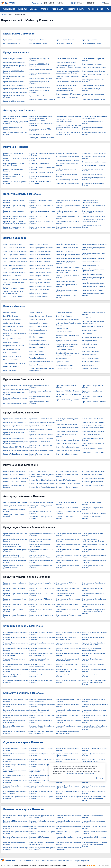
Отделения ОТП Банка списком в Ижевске (41, 633)
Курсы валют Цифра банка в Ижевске (92, 397)
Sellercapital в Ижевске (90, 369)
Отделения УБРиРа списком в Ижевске (40, 649)
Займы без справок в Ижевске (93, 283)
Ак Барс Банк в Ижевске (12, 349)
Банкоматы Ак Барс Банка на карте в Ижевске (42, 822)
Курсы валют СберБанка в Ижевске (16, 386)
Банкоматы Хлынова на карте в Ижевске (93, 817)
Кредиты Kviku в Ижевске (91, 435)
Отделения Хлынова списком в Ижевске (67, 665)
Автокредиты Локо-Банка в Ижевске (66, 518)
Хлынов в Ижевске (36, 365)
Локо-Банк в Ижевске (37, 320)
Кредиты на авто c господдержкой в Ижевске (42, 125)
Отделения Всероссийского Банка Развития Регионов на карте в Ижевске (94, 798)
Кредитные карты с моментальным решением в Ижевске (94, 221)
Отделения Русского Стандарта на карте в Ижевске (42, 782)
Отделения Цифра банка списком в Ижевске (68, 681)
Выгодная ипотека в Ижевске (92, 174)
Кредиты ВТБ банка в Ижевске (14, 422)
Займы (91, 9)
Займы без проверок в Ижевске (67, 244)
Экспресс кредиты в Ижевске (14, 62)
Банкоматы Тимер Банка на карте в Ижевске (68, 843)
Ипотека (44, 9)
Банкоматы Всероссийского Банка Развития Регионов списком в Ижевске (94, 728)
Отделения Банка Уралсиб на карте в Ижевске (42, 755)
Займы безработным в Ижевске (15, 272)
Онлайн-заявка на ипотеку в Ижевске (66, 170)
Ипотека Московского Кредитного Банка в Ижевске (42, 476)
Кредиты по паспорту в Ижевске (15, 92)
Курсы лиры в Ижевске (90, 40)
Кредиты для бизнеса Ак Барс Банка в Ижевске (40, 540)
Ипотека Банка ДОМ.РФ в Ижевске (42, 480)
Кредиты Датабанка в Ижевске (67, 454)
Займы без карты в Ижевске (92, 274)
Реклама (27, 861)
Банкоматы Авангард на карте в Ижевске (67, 833)
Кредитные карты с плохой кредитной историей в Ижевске (15, 223)
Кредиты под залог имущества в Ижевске (67, 77)
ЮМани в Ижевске (62, 328)
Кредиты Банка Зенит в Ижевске (41, 438)
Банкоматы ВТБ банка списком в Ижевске (15, 706)
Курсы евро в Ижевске (11, 43)
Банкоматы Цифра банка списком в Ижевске (95, 706)
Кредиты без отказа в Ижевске (67, 98)
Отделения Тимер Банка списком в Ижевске (68, 655)
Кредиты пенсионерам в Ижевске (94, 68)
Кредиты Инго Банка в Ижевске (67, 428)
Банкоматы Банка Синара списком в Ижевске (68, 700)
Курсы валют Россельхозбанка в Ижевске (15, 399)
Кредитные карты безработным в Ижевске (68, 201)
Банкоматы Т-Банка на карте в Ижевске (14, 843)
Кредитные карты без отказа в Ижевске (14, 212)
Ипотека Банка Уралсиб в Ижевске (42, 487)
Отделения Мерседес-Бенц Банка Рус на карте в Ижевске (93, 760)
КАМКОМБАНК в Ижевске (65, 350)
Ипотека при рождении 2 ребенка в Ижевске (16, 183)
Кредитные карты (76, 9)
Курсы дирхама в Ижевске (91, 43)
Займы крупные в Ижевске (65, 281)
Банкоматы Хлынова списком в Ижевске (93, 700)
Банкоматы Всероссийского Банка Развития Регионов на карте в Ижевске (94, 844)
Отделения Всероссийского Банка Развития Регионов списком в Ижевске (94, 682)
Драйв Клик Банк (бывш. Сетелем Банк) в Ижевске (42, 369)
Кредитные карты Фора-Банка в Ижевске (93, 584)
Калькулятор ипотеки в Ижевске (67, 160)
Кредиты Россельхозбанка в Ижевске (14, 434)
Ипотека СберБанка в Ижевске (14, 471)
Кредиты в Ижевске (16, 53)
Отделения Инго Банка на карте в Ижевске (41, 792)
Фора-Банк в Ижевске (37, 347)
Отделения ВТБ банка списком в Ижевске (15, 639)
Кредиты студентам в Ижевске (14, 85)
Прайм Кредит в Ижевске (91, 362)
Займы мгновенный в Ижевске (14, 265)
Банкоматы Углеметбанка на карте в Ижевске (94, 833)
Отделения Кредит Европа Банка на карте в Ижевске (42, 771)
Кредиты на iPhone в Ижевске (66, 59)
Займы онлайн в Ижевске (13, 244)
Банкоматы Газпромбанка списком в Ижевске (16, 711)
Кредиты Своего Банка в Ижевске (68, 451)
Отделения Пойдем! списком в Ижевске (92, 660)
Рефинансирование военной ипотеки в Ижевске (14, 165)
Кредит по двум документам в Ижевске (14, 77)
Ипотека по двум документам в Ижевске (93, 184)
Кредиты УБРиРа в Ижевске (40, 442)
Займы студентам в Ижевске (40, 283)
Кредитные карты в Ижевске (22, 194)
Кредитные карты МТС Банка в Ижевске (41, 611)
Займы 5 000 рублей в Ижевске (67, 248)
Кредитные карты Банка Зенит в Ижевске (41, 616)
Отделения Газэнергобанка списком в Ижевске (39, 660)
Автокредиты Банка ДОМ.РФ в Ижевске (41, 507)
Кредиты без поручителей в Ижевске (39, 83)
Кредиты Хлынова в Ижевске (66, 444)
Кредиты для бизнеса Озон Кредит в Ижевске (94, 556)
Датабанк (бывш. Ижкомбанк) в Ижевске (67, 336)
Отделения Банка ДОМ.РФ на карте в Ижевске (16, 782)
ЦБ (73, 3)
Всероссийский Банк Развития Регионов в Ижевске (93, 322)
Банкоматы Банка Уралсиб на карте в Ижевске (42, 827)
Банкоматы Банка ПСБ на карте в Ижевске (94, 838)
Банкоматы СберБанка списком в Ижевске (16, 700)
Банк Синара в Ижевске (38, 330)
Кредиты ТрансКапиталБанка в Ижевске (41, 430)
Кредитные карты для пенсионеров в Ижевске (42, 228)
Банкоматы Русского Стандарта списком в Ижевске (41, 732)
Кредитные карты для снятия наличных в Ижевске (14, 228)
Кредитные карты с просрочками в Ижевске (68, 228)
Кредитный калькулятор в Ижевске (94, 85)
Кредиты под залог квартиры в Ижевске (93, 60)
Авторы (77, 861)
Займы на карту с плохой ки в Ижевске (66, 291)
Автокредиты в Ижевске (19, 110)
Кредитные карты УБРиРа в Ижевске (66, 584)
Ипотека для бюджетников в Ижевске (40, 159)
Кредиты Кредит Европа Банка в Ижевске (41, 446)
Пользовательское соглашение (60, 861)
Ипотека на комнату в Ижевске (67, 180)
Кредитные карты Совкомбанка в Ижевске (42, 589)
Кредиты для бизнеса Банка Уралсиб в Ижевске (40, 545)
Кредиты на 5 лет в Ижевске (40, 87)
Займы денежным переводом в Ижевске (93, 294)
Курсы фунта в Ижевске (38, 43)
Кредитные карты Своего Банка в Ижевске (94, 600)
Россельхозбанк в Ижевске (13, 327)
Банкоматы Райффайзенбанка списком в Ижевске (41, 700)
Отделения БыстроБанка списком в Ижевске (68, 649)
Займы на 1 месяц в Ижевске (14, 297)
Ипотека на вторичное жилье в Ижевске (67, 165)
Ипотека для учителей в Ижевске (41, 173)
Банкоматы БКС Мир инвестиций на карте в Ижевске (69, 849)
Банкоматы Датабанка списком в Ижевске (94, 711)
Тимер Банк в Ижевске (38, 358)
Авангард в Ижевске (37, 351)
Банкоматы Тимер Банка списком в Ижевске (68, 727)
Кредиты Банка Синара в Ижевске (68, 424)
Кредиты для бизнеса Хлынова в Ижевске (67, 551)
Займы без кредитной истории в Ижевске (67, 277)
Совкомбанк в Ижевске (12, 342)
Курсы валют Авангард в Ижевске (68, 400)
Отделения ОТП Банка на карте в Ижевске (41, 750)
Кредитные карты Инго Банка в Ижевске (67, 605)
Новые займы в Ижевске (12, 276)
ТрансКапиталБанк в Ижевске (14, 363)
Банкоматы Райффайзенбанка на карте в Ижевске (42, 817)
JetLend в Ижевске (88, 348)
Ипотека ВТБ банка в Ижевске (14, 475)
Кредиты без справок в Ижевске (93, 71)
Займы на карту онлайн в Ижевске (16, 279)
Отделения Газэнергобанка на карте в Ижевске (40, 776)
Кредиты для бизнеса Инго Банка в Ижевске (68, 535)
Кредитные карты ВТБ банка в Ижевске (14, 589)
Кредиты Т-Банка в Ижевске (13, 438)
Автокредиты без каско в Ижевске (42, 138)
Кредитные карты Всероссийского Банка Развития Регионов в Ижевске (94, 612)
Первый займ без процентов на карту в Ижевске (93, 270)
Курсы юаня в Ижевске (38, 40)
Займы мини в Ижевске (90, 265)
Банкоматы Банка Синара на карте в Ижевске (68, 817)
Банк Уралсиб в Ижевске (12, 356)
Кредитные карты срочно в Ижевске (91, 226)
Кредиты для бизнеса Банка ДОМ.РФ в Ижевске (13, 567)
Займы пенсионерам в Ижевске (15, 258)
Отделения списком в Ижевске (23, 626)
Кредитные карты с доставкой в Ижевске (41, 223)
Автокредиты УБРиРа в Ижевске (67, 508)
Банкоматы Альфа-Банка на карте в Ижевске (16, 833)
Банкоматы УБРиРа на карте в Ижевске (40, 838)
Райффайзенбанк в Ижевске (14, 346)
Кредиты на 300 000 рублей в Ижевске (40, 65)
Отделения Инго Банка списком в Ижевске (41, 676)
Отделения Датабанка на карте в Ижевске (93, 755)
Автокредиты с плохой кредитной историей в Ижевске (68, 133)
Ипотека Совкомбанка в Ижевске (42, 484)
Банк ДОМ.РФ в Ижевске (12, 339)
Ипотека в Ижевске (16, 147)
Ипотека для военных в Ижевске (93, 165)
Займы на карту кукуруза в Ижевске (65, 263)
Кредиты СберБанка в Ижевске (15, 419)
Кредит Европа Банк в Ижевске (41, 316)
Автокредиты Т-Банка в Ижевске (41, 502)
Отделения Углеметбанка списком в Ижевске (95, 671)
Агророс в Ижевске (62, 362)
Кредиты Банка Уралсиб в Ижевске (42, 422)
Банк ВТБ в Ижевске (11, 316)
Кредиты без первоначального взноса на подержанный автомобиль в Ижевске (41, 118)
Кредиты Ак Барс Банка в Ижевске (16, 454)
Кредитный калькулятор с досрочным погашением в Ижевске (68, 67)
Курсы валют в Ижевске (19, 34)
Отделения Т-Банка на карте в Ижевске (14, 776)
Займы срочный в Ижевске (39, 290)
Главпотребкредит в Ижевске (92, 337)
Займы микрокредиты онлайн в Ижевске (67, 286)
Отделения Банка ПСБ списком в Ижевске (93, 676)
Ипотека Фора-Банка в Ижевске (93, 471)
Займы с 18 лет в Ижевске (39, 244)
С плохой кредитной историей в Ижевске (93, 81)
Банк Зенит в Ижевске (11, 370)
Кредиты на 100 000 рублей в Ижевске (40, 92)
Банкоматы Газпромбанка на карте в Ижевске (16, 827)
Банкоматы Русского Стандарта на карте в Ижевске (42, 849)
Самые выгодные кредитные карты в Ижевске (42, 212)
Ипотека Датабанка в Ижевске (93, 478)
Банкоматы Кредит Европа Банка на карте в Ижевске (42, 843)
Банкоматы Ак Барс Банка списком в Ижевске (42, 706)
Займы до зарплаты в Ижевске (41, 286)
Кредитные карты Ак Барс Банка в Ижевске (42, 595)
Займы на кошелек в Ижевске (40, 251)
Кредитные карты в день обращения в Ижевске (90, 201)
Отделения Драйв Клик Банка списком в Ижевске (66, 671)
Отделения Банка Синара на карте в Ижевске (42, 787)
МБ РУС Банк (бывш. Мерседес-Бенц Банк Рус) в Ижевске (67, 345)
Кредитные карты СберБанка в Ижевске (14, 584)
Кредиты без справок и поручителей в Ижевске (64, 90)
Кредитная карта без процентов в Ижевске (68, 207)
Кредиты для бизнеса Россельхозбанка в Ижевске (14, 556)
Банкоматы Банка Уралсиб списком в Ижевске (39, 711)
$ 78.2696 (81, 3)
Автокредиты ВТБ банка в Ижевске (16, 506)
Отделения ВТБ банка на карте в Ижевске (15, 755)
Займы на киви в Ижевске (39, 293)
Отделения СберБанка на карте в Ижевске (15, 750)
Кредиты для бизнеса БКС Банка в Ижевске (68, 540)
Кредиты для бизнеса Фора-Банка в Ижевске (68, 545)
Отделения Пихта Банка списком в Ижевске (94, 655)
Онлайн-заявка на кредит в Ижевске (91, 90)
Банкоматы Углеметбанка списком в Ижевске (94, 716)
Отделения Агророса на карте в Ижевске (93, 782)
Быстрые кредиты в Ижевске (66, 85)
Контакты (36, 861)
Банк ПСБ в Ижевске (89, 318)
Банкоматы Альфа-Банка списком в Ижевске (16, 716)
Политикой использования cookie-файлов (79, 773)
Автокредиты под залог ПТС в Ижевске (40, 130)
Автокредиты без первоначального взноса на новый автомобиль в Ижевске (68, 127)
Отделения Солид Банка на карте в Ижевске (68, 792)
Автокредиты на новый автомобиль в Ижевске (64, 121)
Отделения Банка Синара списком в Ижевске (42, 671)
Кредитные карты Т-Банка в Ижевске (13, 611)
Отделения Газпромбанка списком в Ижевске (16, 644)
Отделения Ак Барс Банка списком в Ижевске (16, 681)
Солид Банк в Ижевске (64, 313)
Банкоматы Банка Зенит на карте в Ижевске (42, 833)
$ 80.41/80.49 (49, 3)
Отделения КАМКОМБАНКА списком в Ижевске (91, 649)
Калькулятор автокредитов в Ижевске (92, 128)
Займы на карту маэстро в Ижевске (94, 244)
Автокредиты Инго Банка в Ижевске (91, 503)
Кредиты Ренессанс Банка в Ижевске (66, 436)
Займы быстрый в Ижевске (39, 276)
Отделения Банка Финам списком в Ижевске (94, 633)
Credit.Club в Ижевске (89, 344)
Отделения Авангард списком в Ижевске (67, 644)
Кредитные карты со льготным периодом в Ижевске (14, 217)
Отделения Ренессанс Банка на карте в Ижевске (67, 755)
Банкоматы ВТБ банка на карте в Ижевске (15, 822)
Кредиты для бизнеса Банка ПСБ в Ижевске (68, 567)
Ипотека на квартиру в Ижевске (67, 157)
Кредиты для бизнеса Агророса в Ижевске (67, 561)
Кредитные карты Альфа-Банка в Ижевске (15, 600)
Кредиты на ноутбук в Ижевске (41, 69)
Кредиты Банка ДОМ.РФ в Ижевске (16, 447)
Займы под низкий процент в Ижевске (14, 284)
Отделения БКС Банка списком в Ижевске (41, 681)
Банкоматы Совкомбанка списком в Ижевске (16, 732)
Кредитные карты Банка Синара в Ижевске (68, 600)
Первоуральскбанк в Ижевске (66, 341)
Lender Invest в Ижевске (90, 358)
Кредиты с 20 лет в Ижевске (40, 96)
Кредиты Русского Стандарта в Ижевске (67, 420)
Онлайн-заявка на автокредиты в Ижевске (94, 133)
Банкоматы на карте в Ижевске (23, 809)
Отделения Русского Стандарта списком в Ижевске (41, 665)
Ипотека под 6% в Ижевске (39, 164)
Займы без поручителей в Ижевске (16, 262)
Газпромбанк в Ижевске (12, 320)
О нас (20, 861)
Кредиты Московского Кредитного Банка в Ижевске (16, 443)
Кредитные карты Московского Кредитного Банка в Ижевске (15, 616)
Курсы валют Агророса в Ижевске (94, 402)
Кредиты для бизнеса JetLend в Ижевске (93, 551)
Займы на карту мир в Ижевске (93, 258)
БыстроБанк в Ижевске (38, 355)
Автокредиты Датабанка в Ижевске (91, 518)
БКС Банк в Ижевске (37, 337)
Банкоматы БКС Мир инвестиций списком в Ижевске (68, 732)
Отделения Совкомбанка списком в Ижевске (16, 671)
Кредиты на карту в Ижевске (92, 64)
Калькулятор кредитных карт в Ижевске (41, 201)
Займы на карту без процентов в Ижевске (93, 249)
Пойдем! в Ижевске (63, 358)
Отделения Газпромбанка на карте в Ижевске (16, 760)
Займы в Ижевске (15, 238)
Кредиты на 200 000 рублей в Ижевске (14, 97)
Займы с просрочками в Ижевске (68, 258)
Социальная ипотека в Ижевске (67, 183)
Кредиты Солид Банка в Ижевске (68, 447)
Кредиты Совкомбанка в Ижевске (16, 451)
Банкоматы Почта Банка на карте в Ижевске (68, 827)
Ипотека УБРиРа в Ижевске (66, 480)
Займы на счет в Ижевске (39, 297)
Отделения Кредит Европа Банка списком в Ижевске (41, 655)
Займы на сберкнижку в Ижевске (68, 255)
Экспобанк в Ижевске (11, 367)
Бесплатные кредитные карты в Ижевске (93, 207)
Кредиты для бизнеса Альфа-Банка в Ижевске (16, 551)
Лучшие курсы (36, 3)
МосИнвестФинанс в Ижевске (92, 327)
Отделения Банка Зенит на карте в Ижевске (42, 760)
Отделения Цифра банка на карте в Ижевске (68, 798)
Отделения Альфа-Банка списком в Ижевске (16, 649)
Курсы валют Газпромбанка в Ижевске (14, 394)
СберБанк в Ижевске (11, 313)
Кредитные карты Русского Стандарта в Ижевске (65, 595)
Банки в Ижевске (14, 306)
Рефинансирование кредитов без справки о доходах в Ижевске (68, 72)
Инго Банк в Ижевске (37, 334)
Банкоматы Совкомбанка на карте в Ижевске (16, 849)
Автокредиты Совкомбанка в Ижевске (40, 512)
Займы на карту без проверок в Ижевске (93, 279)
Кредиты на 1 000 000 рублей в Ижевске (14, 72)
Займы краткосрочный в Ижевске (68, 267)
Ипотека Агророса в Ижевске (92, 482)
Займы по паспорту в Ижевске (40, 262)
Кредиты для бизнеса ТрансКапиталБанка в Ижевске (41, 556)
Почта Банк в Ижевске (38, 341)
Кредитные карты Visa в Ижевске (94, 216)
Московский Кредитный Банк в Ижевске (15, 334)
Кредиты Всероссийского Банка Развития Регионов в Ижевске (93, 427)
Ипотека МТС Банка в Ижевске (67, 471)
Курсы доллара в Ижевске (13, 40)
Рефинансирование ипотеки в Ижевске (92, 170)
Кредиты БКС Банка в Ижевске (67, 431)
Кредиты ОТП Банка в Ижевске (41, 419)
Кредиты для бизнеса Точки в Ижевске (92, 535)
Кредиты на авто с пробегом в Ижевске (92, 123)
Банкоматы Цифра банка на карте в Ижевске (95, 822)
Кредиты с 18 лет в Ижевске (66, 62)
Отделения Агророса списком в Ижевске (93, 665)
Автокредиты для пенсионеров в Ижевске (15, 133)
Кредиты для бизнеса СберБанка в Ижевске (16, 535)
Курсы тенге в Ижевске (64, 43)
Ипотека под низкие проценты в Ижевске (93, 179)
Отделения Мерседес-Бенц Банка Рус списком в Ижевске (93, 644)
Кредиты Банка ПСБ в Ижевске (93, 431)
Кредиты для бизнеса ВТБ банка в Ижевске (16, 540)
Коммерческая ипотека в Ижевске (94, 153)
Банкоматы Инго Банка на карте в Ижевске (68, 822)
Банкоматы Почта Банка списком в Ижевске (68, 711)
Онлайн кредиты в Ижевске (13, 59)
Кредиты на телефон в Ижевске (41, 78)
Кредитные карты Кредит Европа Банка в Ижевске (68, 589)
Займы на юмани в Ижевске (40, 255)
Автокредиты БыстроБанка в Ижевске (92, 509)
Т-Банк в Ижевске (10, 330)
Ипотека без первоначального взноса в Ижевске (40, 182)
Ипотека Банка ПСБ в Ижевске (93, 485)
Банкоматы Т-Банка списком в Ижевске (14, 727)
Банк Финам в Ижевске (64, 332)
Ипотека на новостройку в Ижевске (94, 162)
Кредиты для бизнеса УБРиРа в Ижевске (41, 567)
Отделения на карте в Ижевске (23, 742)
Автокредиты (58, 9)
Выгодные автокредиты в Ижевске (68, 116)
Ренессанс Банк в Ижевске (39, 344)
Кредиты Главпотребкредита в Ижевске (93, 445)
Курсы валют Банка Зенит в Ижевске (66, 387)
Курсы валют (9, 9)
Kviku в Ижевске (87, 334)
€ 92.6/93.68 (60, 3)
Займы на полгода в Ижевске (40, 258)
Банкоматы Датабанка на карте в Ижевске (94, 827)
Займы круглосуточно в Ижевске (41, 248)
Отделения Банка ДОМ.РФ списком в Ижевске (16, 665)
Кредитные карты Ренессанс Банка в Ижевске (68, 616)
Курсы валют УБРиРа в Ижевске (67, 391)
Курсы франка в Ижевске (65, 40)
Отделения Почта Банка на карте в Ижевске (68, 750)
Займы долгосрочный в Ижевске (41, 265)
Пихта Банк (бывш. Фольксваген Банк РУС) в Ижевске (67, 354)
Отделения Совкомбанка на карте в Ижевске (16, 787)
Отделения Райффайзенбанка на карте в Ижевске (15, 792)
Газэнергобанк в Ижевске (39, 323)
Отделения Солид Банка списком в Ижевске (68, 676)
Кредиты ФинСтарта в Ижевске (93, 449)
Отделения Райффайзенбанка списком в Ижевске (14, 676)
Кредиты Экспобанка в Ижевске (41, 435)
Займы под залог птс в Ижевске (41, 279)
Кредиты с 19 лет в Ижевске (13, 82)
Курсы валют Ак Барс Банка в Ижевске (40, 392)
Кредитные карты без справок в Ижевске (41, 207)
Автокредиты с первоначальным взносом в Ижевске (15, 117)
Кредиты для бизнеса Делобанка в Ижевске (94, 545)
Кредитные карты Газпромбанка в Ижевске (16, 595)
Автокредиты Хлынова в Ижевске (94, 513)
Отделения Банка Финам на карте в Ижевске (94, 750)
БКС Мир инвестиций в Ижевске (41, 362)
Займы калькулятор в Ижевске (93, 290)
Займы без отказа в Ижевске (40, 269)
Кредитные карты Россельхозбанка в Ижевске (16, 605)
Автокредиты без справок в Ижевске (13, 128)
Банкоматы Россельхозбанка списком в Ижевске (14, 722)
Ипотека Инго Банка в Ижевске (67, 487)
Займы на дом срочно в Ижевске (93, 287)
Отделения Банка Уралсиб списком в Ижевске (42, 639)
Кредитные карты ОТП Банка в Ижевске (41, 600)
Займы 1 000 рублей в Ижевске (41, 272)
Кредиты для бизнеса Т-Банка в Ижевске (15, 561)
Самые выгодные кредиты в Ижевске (40, 74)
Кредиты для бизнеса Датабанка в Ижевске (68, 556)
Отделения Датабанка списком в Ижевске (93, 639)
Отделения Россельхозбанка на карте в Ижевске (15, 771)
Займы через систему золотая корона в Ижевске (66, 272)
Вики (44, 861)
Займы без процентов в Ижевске (15, 251)
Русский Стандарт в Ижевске (40, 327)
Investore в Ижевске (89, 355)
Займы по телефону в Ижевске (14, 288)
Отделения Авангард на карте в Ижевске (67, 760)
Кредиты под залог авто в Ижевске (68, 82)
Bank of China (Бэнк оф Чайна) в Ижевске (93, 313)
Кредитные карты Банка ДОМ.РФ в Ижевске (42, 584)
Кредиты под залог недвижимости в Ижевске (95, 76)
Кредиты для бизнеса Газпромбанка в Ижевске (13, 545)
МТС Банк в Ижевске (11, 360)
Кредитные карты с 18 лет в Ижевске (39, 217)
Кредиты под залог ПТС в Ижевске (68, 94)
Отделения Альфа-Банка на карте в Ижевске (16, 766)
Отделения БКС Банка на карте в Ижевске (41, 798)
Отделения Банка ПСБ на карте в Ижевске (93, 792)
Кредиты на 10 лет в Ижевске (14, 101)
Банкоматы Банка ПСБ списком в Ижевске (94, 722)
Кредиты (23, 9)
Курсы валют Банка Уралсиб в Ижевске (40, 397)
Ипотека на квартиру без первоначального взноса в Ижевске (13, 176)
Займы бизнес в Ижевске (91, 262)
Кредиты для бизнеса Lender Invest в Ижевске (94, 561)
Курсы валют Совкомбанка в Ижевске (40, 387)
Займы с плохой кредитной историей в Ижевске (13, 292)
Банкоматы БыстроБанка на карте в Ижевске (68, 838)
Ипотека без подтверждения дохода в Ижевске (42, 168)
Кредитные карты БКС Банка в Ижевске (67, 611)
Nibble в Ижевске (88, 365)
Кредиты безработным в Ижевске (16, 89)
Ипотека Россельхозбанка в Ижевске (13, 486)
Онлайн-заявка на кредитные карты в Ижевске (66, 212)
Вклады (34, 9)
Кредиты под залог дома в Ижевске (42, 99)
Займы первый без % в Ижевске (15, 255)
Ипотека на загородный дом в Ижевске (40, 177)
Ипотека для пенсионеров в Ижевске (13, 154)
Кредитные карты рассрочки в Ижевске (14, 201)
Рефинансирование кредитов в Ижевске (93, 95)
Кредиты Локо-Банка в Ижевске (41, 451)
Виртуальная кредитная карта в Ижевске (67, 217)
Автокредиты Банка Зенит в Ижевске (66, 503)
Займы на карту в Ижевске (13, 269)
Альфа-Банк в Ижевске (12, 323)
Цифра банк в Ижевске (64, 316)
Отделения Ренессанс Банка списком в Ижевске (66, 639)
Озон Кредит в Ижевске (90, 351)
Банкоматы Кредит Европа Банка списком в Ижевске (42, 727)
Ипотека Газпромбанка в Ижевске (16, 478)
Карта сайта (86, 861)
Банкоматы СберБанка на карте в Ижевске (15, 817)
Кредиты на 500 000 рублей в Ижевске (40, 60)
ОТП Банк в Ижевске (11, 353)
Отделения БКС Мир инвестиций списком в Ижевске (67, 660)
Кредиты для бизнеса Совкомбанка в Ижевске (42, 535)
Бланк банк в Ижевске (64, 369)
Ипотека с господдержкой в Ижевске (13, 170)
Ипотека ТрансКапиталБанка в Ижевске (67, 476)
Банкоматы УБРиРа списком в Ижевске (41, 722)
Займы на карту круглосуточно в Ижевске (93, 254)
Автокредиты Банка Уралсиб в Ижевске (41, 518)
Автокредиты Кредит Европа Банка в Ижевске (68, 512)
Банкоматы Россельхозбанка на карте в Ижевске (15, 838)
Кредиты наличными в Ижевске (93, 99)
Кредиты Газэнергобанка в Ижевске (39, 455)
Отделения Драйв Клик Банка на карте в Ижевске (67, 787)
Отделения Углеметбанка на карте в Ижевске (94, 787)
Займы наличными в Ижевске (14, 248)
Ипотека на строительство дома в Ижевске (15, 159)
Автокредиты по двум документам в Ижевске (16, 123)
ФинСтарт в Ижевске (89, 341)
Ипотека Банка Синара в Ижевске (68, 484)
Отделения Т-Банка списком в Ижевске (14, 660)
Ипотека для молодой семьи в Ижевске (66, 175)
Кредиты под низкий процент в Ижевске (14, 67)
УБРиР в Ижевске (36, 313)
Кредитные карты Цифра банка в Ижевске (94, 595)
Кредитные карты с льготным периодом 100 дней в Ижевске (92, 212)
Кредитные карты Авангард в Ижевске (92, 589)
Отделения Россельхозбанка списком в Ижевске (14, 655)
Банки (100, 9)
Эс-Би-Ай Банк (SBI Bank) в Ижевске (68, 320)
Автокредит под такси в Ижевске (41, 134)
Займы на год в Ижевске (64, 251)
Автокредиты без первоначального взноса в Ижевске (94, 117)
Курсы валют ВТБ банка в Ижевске (16, 389)
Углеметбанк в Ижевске (64, 365)
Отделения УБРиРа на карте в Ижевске (40, 766)
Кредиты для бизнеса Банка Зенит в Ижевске (42, 561)
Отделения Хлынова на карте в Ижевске (67, 782)
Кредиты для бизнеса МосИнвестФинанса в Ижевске (93, 540)
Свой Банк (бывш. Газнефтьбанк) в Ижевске (68, 324)
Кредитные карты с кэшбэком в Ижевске (67, 223)
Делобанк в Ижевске (89, 330)
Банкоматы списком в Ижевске (23, 693)
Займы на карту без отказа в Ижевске (66, 296)
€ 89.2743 (90, 3)
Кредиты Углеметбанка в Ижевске (94, 422)
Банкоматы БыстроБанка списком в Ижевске (68, 722)
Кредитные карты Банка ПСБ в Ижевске (93, 605)
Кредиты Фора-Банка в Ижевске (67, 440)
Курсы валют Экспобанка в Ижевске (39, 403)
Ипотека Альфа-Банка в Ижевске (15, 482)
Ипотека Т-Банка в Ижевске (39, 471)
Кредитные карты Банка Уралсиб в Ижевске (42, 605)
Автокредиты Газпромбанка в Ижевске (14, 510)
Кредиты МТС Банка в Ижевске (41, 426)
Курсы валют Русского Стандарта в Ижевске (68, 395)
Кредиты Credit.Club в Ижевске (93, 452)
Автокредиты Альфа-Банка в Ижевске (14, 516)
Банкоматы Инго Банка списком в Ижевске (68, 706)
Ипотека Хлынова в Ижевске (92, 475)
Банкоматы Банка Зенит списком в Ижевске (42, 716)
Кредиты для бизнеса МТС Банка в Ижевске (42, 551)
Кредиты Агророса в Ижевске (92, 419)
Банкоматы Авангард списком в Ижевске (67, 716)
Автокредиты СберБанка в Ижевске (16, 502)
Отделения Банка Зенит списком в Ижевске (42, 644)
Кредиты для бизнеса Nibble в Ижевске (92, 567)
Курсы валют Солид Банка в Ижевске (92, 392)
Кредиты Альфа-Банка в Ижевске (15, 429)
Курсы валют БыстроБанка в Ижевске (92, 387)
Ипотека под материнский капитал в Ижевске (42, 154)
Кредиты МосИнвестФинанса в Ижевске (93, 439)
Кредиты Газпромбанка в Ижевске (16, 426)
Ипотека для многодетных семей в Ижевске (94, 158)
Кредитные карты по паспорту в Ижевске (15, 207)
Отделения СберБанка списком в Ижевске (15, 633)
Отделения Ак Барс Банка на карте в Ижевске (16, 798)
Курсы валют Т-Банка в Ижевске (15, 403)
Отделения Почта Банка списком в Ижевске (68, 633)
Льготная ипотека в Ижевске (66, 153)
